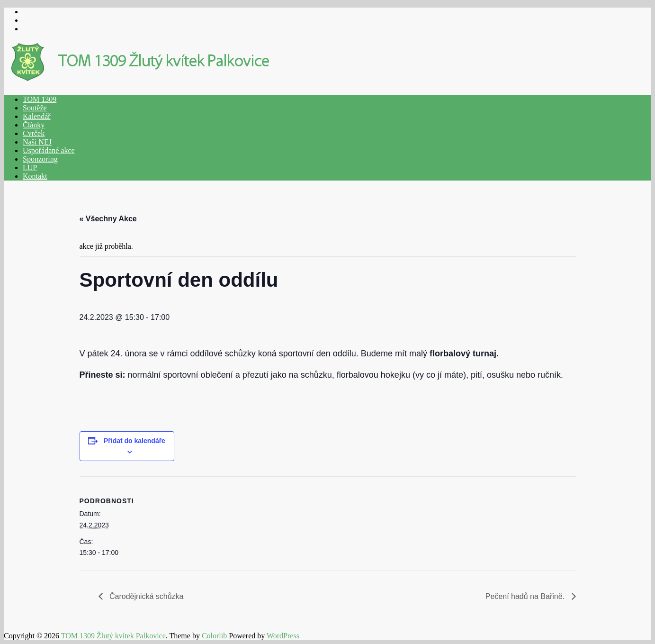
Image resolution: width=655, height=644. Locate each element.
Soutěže (35, 108)
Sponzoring (40, 159)
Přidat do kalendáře (135, 441)
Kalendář (37, 116)
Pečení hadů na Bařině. (526, 596)
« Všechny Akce (108, 219)
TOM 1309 (40, 99)
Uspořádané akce (49, 150)
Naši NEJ (37, 142)
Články (34, 125)
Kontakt (35, 176)
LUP (30, 168)
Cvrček (34, 133)
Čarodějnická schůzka (146, 596)
